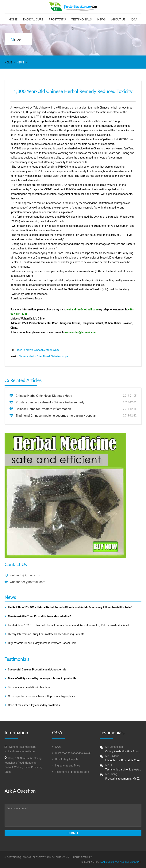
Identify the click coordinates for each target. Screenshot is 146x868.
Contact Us (16, 564)
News (102, 19)
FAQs (57, 747)
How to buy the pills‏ (65, 759)
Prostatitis (57, 19)
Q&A (134, 19)
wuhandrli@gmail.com (25, 575)
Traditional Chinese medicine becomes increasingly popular (56, 416)
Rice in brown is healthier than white (38, 350)
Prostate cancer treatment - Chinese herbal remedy (50, 402)
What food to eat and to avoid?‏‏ (72, 753)
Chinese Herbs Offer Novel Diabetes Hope (43, 356)
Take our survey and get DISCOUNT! (121, 862)
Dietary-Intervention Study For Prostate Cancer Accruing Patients (46, 634)
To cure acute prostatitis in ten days (29, 687)
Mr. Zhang (121, 777)
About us (118, 19)
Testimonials (82, 19)
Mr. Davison (121, 759)
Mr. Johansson (121, 749)
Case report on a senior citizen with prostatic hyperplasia (41, 696)
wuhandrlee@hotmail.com (82, 309)
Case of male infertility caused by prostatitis (34, 705)
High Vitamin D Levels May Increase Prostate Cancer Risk (42, 643)
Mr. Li (121, 768)
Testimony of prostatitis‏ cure (71, 772)
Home (13, 19)
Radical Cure (33, 19)
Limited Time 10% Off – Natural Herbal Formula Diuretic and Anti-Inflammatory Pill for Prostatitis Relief (69, 625)
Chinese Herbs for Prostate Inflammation (43, 409)
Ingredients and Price (66, 766)
